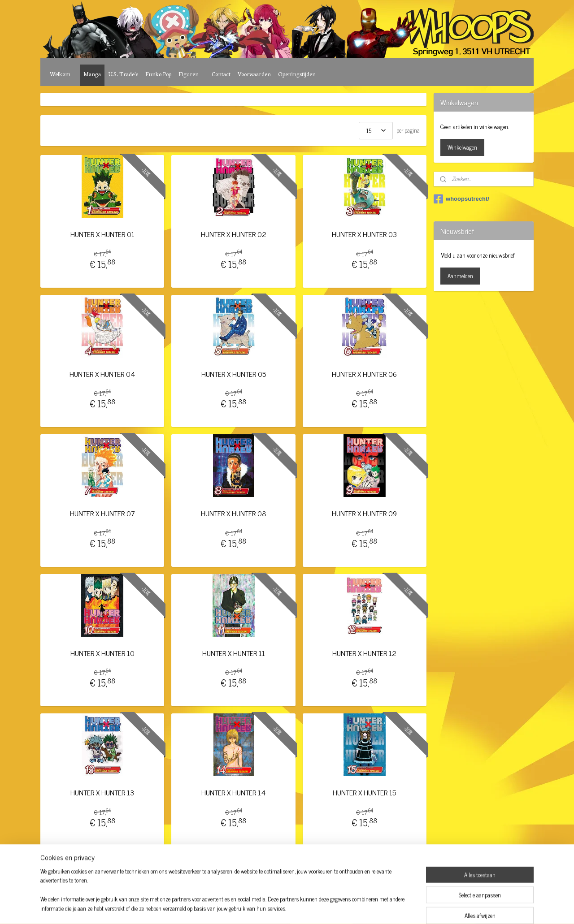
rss (275, 907)
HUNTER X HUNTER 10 (102, 653)
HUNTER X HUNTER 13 (102, 792)
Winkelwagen (462, 147)
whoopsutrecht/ (461, 199)
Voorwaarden (254, 75)
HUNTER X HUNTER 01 (102, 234)
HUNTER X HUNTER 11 (233, 653)
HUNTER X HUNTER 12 (364, 653)
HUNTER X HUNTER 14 (233, 792)
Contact (221, 75)
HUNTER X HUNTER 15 (364, 792)
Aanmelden (460, 276)
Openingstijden (297, 75)
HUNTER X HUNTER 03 (364, 234)
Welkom (60, 75)
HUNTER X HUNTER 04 (102, 374)
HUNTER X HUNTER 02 (233, 234)
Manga (92, 75)
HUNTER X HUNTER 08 (233, 513)
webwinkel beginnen (300, 907)
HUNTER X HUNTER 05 (233, 374)
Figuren (189, 75)
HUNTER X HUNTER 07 (102, 513)
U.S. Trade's (123, 75)
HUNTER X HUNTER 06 (364, 374)
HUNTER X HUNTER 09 (364, 513)
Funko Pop (158, 75)
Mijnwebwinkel (361, 907)
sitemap (262, 907)
